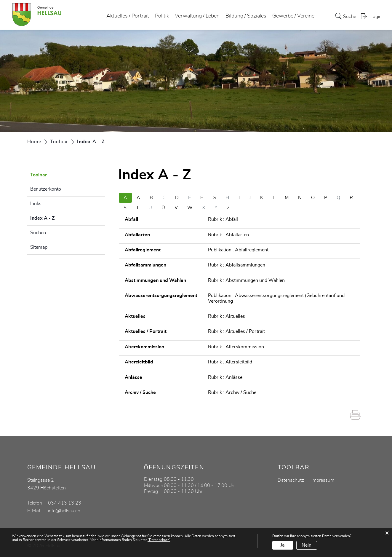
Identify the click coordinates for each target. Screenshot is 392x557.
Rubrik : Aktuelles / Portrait (236, 331)
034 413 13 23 (65, 503)
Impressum (323, 480)
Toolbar (39, 175)
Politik (162, 16)
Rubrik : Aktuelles (227, 316)
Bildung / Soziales (246, 16)
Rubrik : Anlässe (225, 377)
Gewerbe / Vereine (293, 16)
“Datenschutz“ (159, 540)
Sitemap (39, 247)
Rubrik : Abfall (223, 219)
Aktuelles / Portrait (128, 16)
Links (36, 204)
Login (376, 17)
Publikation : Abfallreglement (238, 250)
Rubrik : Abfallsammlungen (237, 265)
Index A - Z (57, 217)
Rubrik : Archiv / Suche (232, 392)
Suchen (38, 233)
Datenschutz (291, 480)
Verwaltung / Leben (197, 16)
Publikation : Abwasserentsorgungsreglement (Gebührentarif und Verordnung (276, 298)
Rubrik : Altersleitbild (230, 362)
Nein (307, 545)
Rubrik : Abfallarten (228, 235)
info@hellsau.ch (64, 511)
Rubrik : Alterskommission (236, 347)
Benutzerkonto (46, 189)
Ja (283, 545)
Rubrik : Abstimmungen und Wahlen (246, 280)
